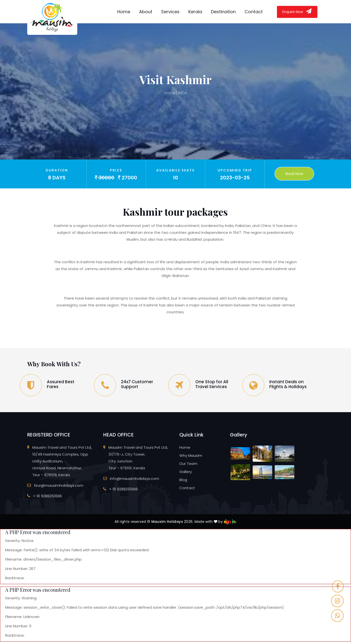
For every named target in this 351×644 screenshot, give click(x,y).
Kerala (195, 12)
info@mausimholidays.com (135, 479)
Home (124, 12)
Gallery (186, 472)
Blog (183, 480)
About (146, 12)
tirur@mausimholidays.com (59, 485)
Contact (254, 12)
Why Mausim (191, 455)
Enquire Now (297, 11)
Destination (223, 12)
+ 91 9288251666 (47, 496)
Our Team (188, 464)
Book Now (294, 174)
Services (170, 12)
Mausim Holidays (167, 522)
